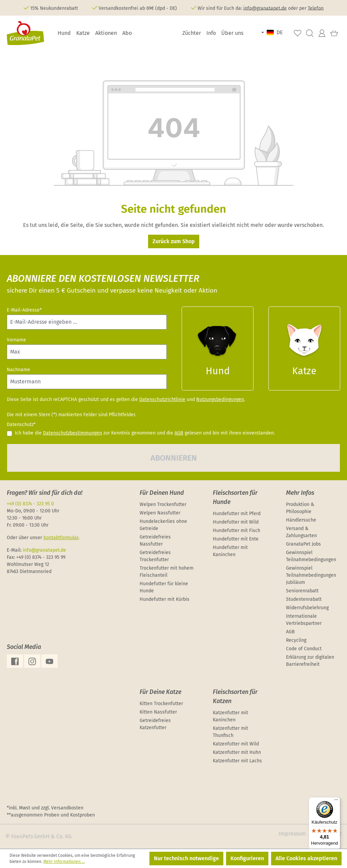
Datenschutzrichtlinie (162, 399)
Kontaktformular (61, 538)
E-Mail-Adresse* (24, 310)
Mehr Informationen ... (64, 862)
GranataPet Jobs (303, 544)
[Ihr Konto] (322, 33)
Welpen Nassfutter (160, 513)
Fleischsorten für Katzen (235, 696)
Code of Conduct (304, 649)
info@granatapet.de (265, 8)
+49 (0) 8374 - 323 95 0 (30, 504)
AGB (179, 433)
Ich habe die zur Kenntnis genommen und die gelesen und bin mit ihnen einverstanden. (145, 433)
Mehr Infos (300, 493)
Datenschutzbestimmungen (73, 433)
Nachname (18, 370)
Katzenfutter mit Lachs (237, 761)
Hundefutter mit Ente (236, 539)
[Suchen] (310, 33)
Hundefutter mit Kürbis (165, 599)
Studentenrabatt (304, 599)
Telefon (316, 8)
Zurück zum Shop (174, 241)
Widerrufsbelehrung (307, 608)
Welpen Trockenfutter (163, 504)
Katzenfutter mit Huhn (237, 752)
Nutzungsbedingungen (220, 399)
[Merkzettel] (298, 33)
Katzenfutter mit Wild (236, 744)
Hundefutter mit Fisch (237, 531)
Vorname (16, 340)
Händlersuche (301, 520)
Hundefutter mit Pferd (237, 514)
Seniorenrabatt (302, 591)
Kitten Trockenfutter (161, 704)
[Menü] (336, 801)
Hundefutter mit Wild (236, 522)
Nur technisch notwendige (186, 858)
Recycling (296, 640)
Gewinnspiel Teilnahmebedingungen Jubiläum (311, 575)
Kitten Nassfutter (158, 712)
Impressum (292, 834)
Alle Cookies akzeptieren (306, 858)
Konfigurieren (247, 858)
